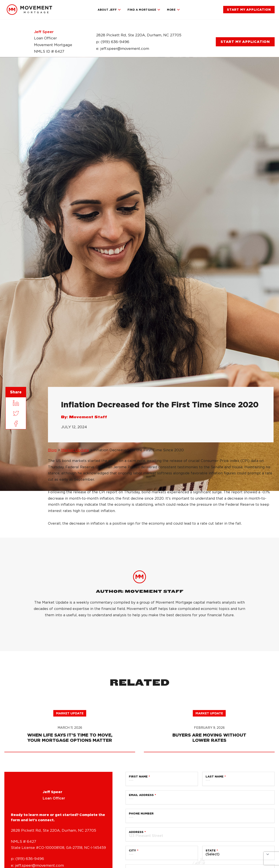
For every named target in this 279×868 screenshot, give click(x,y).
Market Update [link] (75, 450)
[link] (29, 10)
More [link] (173, 10)
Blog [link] (52, 450)
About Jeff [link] (109, 10)
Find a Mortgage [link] (144, 10)
